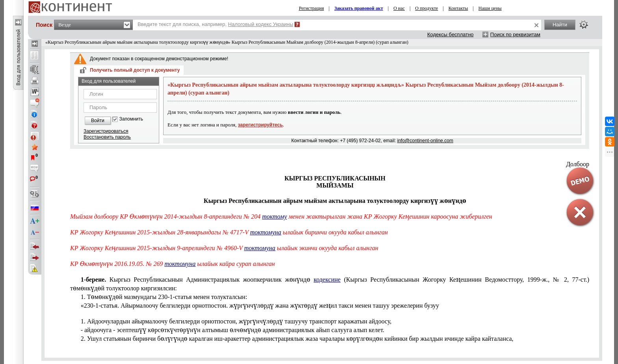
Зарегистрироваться (106, 131)
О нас (399, 8)
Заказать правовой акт (359, 8)
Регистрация (311, 8)
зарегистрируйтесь (261, 125)
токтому (275, 216)
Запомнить (131, 119)
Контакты (458, 8)
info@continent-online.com (425, 141)
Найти (560, 25)
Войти (98, 121)
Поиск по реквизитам (515, 34)
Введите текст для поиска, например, (215, 24)
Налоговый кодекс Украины (261, 24)
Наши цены (490, 8)
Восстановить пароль (107, 137)
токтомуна (265, 232)
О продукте (426, 8)
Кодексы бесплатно (450, 34)
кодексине (327, 279)
